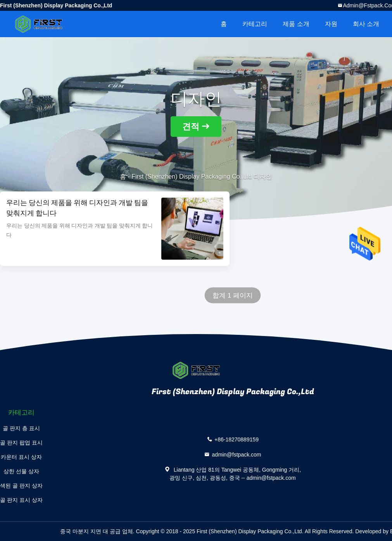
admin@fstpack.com (236, 455)
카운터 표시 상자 (21, 457)
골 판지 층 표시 (21, 428)
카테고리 (255, 24)
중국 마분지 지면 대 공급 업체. (98, 531)
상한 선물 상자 (21, 471)
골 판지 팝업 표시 (21, 443)
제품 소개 (296, 24)
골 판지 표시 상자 (21, 500)
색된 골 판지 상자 (21, 486)
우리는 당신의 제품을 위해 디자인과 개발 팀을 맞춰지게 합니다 (77, 208)
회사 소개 (366, 24)
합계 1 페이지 (233, 295)
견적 (191, 127)
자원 (331, 24)
